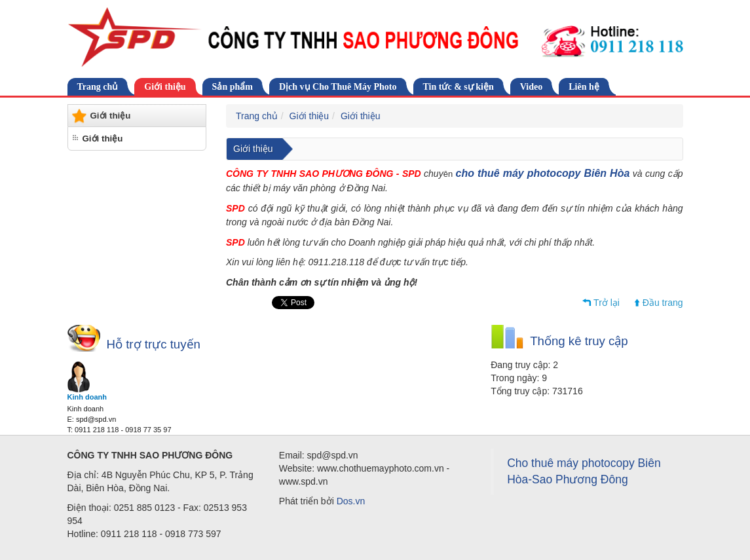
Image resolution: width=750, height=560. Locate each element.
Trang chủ (98, 87)
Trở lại (607, 303)
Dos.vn (351, 501)
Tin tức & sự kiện (459, 87)
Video (531, 87)
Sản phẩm (233, 87)
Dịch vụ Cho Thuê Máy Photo (338, 87)
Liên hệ (584, 87)
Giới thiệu (165, 87)
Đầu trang (663, 303)
